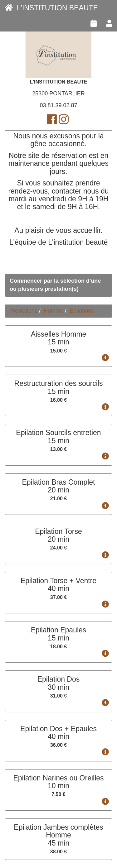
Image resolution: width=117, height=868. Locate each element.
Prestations (23, 311)
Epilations (82, 311)
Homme (54, 311)
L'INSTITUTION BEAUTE (51, 8)
